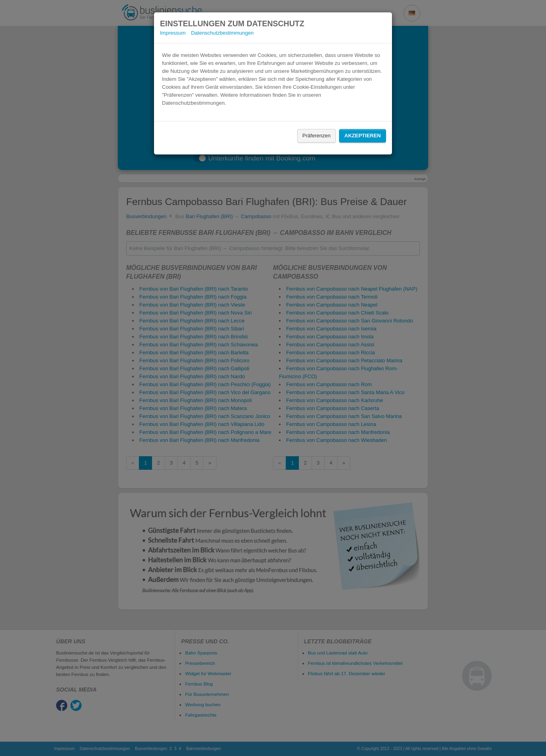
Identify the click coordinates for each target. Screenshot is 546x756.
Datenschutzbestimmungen (222, 33)
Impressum (173, 33)
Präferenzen (317, 136)
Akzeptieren (363, 136)
